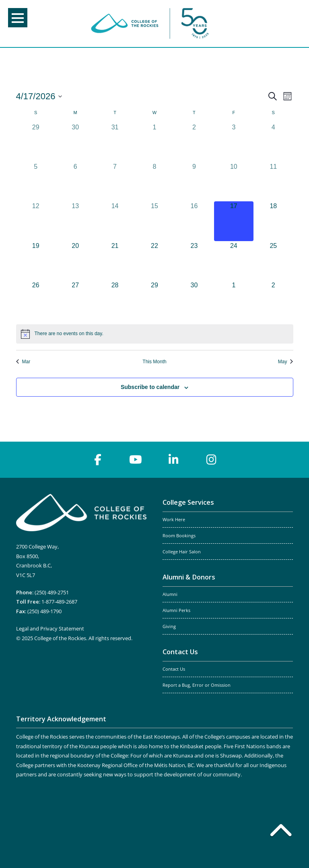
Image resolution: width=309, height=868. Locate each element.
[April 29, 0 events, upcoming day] (154, 300)
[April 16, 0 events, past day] (194, 221)
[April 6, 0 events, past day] (75, 182)
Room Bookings (179, 536)
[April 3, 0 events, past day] (234, 142)
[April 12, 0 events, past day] (36, 221)
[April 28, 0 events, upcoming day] (115, 300)
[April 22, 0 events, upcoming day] (154, 261)
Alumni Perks (176, 610)
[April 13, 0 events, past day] (75, 221)
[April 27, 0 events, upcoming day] (75, 300)
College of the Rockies (151, 24)
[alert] (155, 334)
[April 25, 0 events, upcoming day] (273, 261)
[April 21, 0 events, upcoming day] (115, 261)
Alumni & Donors (189, 577)
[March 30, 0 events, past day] (75, 142)
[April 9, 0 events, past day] (194, 182)
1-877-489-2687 (59, 602)
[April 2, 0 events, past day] (194, 142)
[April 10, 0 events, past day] (234, 182)
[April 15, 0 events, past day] (154, 221)
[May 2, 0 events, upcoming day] (273, 300)
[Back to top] (281, 832)
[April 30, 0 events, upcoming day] (194, 300)
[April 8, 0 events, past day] (154, 182)
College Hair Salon (182, 552)
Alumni (170, 594)
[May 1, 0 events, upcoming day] (234, 300)
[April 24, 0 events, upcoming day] (234, 261)
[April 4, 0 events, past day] (273, 142)
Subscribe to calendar (150, 387)
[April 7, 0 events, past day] (115, 182)
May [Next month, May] (286, 362)
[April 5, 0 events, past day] (36, 182)
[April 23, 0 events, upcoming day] (194, 261)
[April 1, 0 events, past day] (154, 142)
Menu (18, 18)
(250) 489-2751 (52, 592)
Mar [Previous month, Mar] (23, 362)
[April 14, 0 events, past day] (115, 221)
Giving (169, 626)
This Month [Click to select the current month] (154, 362)
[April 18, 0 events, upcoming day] (273, 221)
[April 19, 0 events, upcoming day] (36, 261)
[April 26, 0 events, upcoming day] (36, 300)
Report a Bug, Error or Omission (197, 685)
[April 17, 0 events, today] (234, 221)
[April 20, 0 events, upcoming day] (75, 261)
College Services (188, 502)
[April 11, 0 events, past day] (273, 182)
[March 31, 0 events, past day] (115, 142)
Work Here (174, 520)
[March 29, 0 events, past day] (36, 142)
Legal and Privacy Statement (50, 628)
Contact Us (180, 652)
